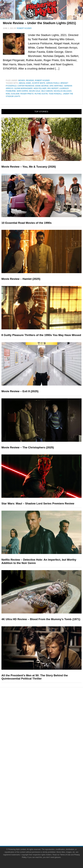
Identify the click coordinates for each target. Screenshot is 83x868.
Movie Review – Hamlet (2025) (21, 279)
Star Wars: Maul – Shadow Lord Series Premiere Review (38, 503)
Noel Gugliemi (13, 94)
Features (47, 734)
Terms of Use (47, 826)
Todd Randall (55, 94)
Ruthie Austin (41, 94)
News (47, 738)
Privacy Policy (47, 831)
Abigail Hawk (25, 83)
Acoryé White (39, 83)
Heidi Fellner (40, 88)
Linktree (47, 817)
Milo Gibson (47, 91)
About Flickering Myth (47, 772)
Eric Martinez (56, 86)
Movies (22, 80)
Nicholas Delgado (63, 91)
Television (47, 714)
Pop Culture (47, 704)
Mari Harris (22, 91)
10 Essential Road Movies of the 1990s (26, 223)
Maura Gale (35, 91)
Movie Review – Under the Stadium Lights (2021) (39, 23)
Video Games (47, 724)
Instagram (47, 802)
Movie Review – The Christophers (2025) (28, 447)
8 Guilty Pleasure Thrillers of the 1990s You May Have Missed (41, 335)
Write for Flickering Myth (47, 778)
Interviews (47, 753)
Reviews (30, 80)
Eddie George (42, 86)
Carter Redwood (26, 86)
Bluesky (47, 812)
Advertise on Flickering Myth (47, 783)
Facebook (47, 792)
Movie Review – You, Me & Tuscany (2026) (29, 167)
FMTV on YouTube (47, 763)
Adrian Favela (53, 83)
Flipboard (47, 807)
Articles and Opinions (47, 748)
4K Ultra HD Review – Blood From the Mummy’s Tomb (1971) (41, 619)
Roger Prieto (27, 94)
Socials (47, 788)
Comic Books (47, 719)
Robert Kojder (42, 80)
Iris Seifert (53, 88)
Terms (47, 822)
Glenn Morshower (23, 88)
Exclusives (47, 758)
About (47, 768)
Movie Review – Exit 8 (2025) (20, 391)
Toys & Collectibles (47, 729)
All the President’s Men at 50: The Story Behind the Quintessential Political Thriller (35, 677)
